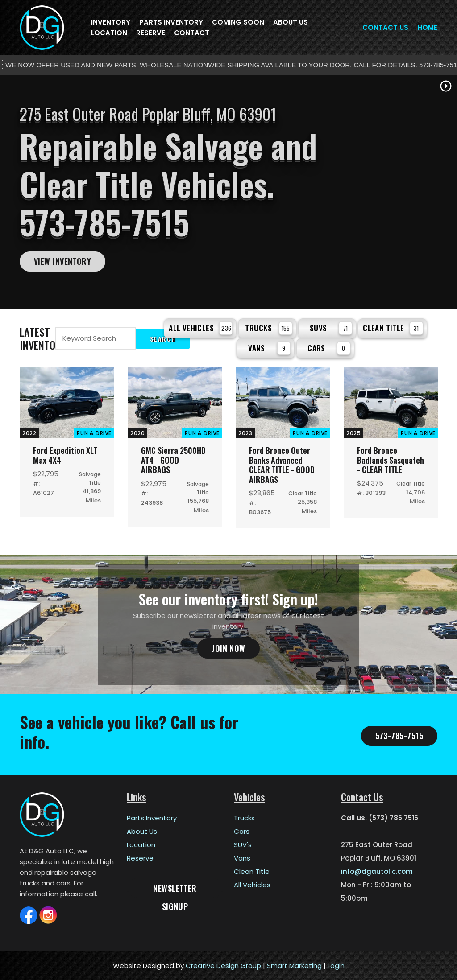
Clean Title (393, 328)
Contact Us (385, 27)
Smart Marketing (294, 966)
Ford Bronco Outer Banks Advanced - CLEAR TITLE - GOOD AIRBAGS (283, 465)
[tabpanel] (228, 192)
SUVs (331, 328)
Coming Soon (238, 22)
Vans (269, 348)
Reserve (151, 33)
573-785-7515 (399, 736)
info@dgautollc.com (377, 871)
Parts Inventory (171, 22)
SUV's (243, 845)
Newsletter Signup (175, 890)
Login (336, 966)
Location (109, 33)
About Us (291, 22)
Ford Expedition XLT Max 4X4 (66, 455)
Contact (192, 33)
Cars (329, 348)
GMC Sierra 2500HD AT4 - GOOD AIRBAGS (174, 460)
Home (427, 27)
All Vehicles (201, 328)
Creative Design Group (223, 966)
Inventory (111, 22)
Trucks (269, 328)
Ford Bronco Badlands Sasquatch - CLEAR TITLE (391, 460)
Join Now (228, 648)
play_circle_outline (446, 86)
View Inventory (62, 261)
